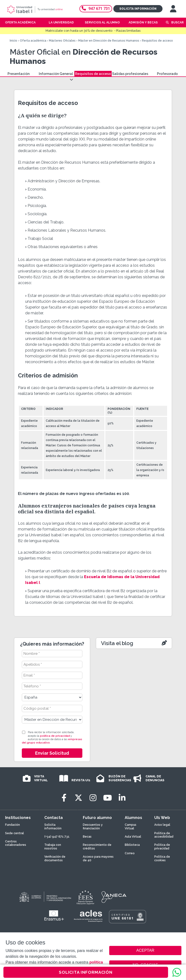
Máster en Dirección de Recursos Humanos (109, 41)
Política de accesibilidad (164, 835)
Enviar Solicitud (52, 753)
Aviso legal (162, 825)
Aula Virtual (133, 837)
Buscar (177, 22)
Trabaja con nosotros (53, 847)
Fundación (12, 825)
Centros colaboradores (16, 843)
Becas (87, 837)
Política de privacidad (162, 847)
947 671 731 (96, 9)
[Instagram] (93, 798)
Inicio (13, 41)
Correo (130, 853)
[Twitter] (78, 798)
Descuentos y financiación (93, 826)
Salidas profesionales (130, 74)
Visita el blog (117, 643)
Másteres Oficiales (62, 41)
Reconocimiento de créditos (97, 847)
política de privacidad (55, 736)
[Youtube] (108, 798)
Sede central (15, 833)
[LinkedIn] (122, 798)
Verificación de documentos (55, 858)
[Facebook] (64, 798)
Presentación (19, 74)
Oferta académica (33, 41)
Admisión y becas (143, 22)
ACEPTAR (145, 951)
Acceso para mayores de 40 (98, 858)
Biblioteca (132, 845)
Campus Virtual (131, 826)
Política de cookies (162, 858)
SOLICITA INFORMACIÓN (86, 972)
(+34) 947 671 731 (57, 837)
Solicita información (138, 9)
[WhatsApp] (177, 972)
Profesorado (167, 74)
